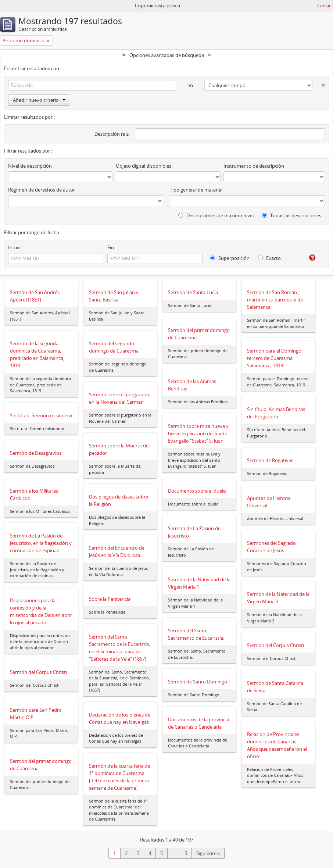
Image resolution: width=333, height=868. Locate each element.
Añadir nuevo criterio (39, 100)
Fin (111, 247)
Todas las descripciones (292, 215)
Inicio (14, 247)
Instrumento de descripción (254, 166)
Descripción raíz (112, 134)
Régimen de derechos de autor (42, 190)
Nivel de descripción (30, 166)
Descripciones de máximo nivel (216, 215)
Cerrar (324, 6)
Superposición (230, 258)
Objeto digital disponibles (144, 166)
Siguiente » (208, 853)
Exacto (269, 258)
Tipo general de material (196, 190)
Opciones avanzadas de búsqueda (167, 55)
